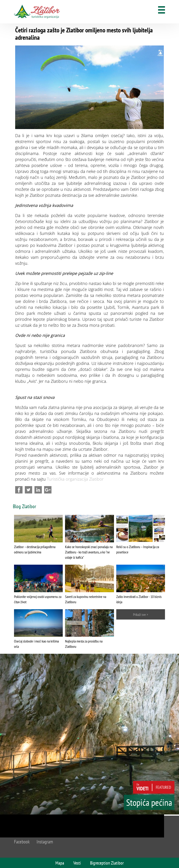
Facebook (22, 842)
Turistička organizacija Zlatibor (75, 479)
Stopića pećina (149, 802)
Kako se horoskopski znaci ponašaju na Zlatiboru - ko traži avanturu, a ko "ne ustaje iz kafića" (89, 552)
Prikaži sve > (141, 614)
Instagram (45, 842)
